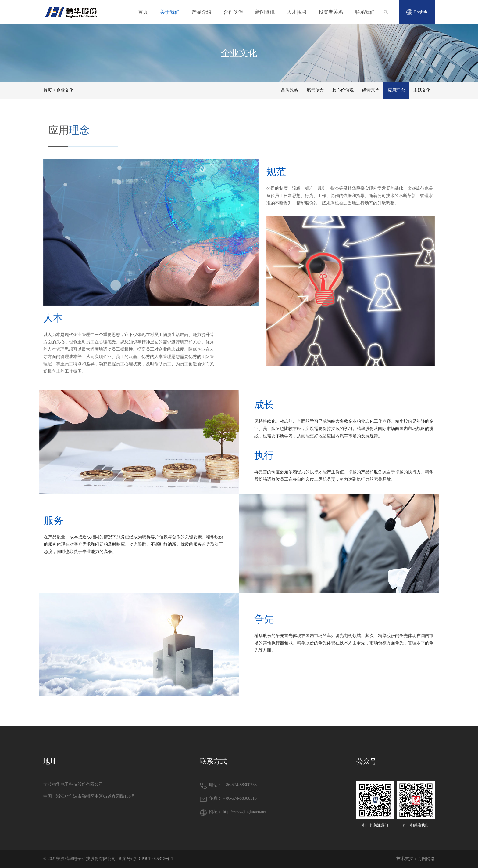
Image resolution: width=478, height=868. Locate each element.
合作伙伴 (233, 12)
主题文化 (422, 90)
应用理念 (396, 90)
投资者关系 (331, 12)
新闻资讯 (265, 12)
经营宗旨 (371, 90)
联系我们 (365, 12)
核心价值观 (343, 90)
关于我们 (170, 12)
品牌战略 (290, 90)
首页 (143, 12)
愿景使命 (315, 90)
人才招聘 (297, 12)
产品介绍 (202, 12)
